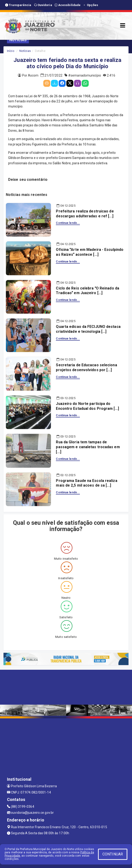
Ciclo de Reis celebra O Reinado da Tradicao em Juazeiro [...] (88, 291)
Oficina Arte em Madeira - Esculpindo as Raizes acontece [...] (90, 252)
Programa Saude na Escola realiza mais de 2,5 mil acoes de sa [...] (86, 483)
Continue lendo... (68, 223)
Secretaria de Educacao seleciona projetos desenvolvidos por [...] (86, 367)
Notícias (25, 51)
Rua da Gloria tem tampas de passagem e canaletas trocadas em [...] (88, 447)
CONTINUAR (113, 854)
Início (11, 51)
